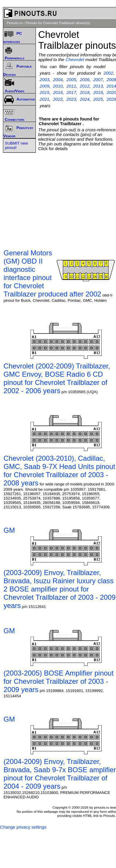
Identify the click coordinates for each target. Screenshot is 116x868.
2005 (71, 80)
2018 (85, 93)
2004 (58, 80)
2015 (44, 93)
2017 (71, 93)
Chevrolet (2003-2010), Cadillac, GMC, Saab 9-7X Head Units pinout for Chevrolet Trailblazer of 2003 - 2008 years (59, 471)
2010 (58, 86)
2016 (58, 93)
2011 (71, 86)
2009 (44, 86)
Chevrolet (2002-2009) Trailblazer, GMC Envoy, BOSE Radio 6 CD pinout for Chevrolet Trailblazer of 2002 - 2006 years (57, 378)
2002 (108, 73)
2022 (58, 99)
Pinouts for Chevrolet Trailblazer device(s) (58, 23)
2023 (71, 99)
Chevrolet (75, 60)
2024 (85, 99)
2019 (98, 93)
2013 (98, 86)
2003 (44, 80)
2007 (98, 80)
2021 (44, 99)
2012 (85, 86)
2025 (98, 99)
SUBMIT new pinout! (16, 145)
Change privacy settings (23, 827)
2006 (85, 80)
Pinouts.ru (15, 23)
